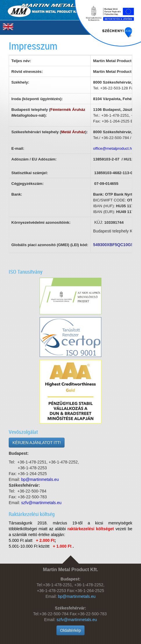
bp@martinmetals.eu (77, 596)
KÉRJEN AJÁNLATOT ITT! (37, 443)
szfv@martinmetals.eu (77, 620)
